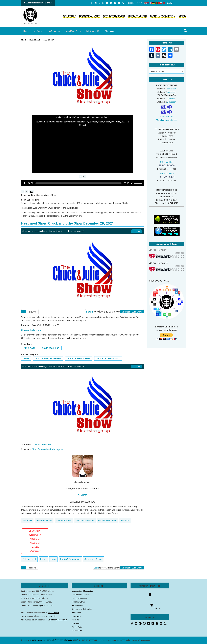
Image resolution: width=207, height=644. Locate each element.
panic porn (29, 348)
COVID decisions (51, 348)
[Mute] (132, 183)
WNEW (182, 16)
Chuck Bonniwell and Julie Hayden (47, 449)
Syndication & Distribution (82, 609)
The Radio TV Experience (82, 595)
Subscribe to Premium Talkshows (38, 3)
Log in (140, 3)
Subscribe (137, 231)
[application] (83, 144)
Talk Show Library (78, 602)
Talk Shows (39, 31)
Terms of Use (77, 631)
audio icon (172, 89)
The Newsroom (56, 31)
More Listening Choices (167, 120)
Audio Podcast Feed (85, 521)
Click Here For (167, 117)
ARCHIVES (27, 521)
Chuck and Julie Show (31, 330)
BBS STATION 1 (167, 162)
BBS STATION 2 (167, 174)
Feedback (125, 521)
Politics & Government (48, 358)
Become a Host (89, 16)
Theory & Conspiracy (108, 358)
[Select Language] (176, 3)
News (26, 358)
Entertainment (29, 559)
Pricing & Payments (79, 598)
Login (89, 312)
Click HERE (83, 495)
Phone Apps (76, 616)
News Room (76, 613)
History (43, 559)
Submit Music (137, 16)
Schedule (69, 16)
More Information (163, 16)
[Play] (25, 183)
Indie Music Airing (77, 31)
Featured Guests (64, 521)
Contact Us (76, 623)
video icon (172, 99)
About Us (75, 620)
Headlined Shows (44, 521)
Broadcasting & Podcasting (82, 591)
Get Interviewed (114, 16)
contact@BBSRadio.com (43, 606)
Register (131, 3)
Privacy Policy (77, 627)
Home (27, 31)
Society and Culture (79, 358)
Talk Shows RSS (97, 31)
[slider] (78, 183)
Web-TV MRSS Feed (107, 521)
